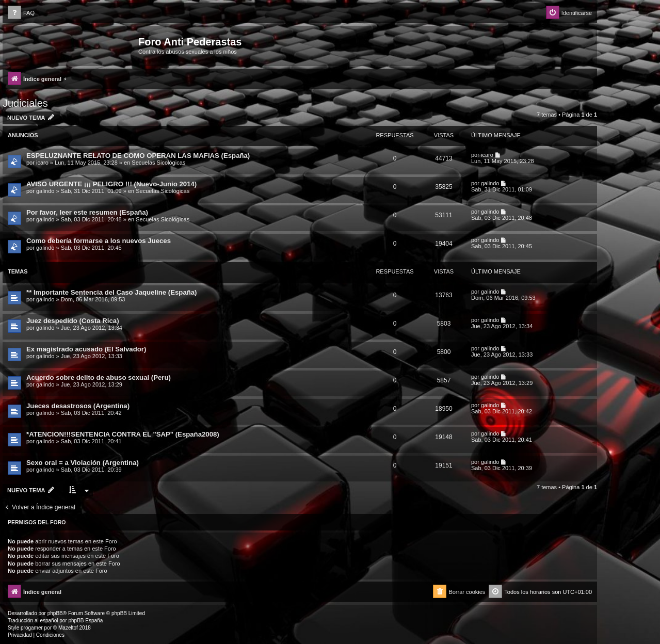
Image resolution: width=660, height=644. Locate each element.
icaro (42, 163)
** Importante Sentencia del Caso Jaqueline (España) (112, 292)
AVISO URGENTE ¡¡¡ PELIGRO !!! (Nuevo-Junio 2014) (111, 184)
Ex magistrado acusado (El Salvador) (86, 349)
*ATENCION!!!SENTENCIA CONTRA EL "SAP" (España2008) (123, 434)
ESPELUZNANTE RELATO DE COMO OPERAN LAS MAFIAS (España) (138, 156)
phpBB (55, 613)
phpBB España (85, 621)
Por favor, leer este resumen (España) (87, 212)
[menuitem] (21, 13)
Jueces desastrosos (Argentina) (78, 406)
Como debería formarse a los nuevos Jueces (99, 241)
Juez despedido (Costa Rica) (73, 321)
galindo (45, 191)
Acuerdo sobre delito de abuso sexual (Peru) (99, 377)
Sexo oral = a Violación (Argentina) (83, 463)
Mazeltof (68, 628)
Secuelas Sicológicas (158, 163)
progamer (32, 628)
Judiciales (25, 103)
